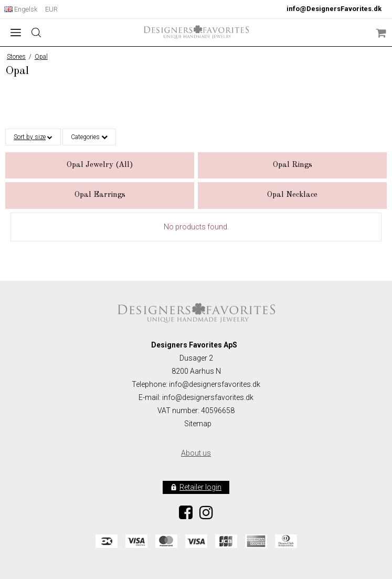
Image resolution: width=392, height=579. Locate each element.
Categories (89, 137)
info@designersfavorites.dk (208, 397)
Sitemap (198, 424)
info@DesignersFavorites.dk (334, 9)
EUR (51, 9)
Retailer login (200, 487)
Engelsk (21, 9)
